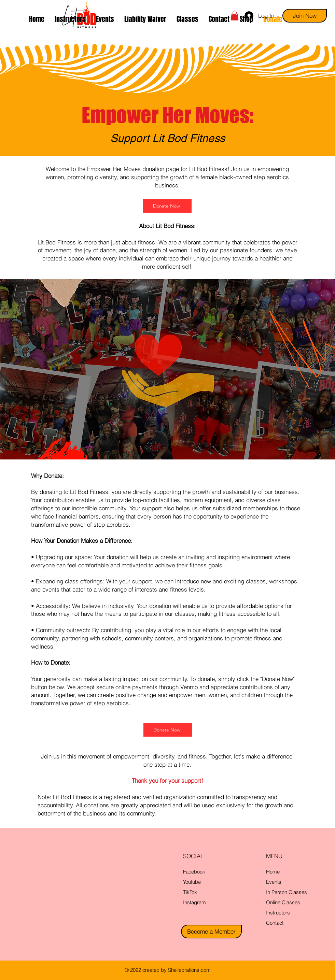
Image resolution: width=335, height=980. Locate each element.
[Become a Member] (211, 932)
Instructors (278, 913)
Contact (275, 923)
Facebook (194, 872)
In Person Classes (287, 892)
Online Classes (283, 902)
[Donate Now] (167, 206)
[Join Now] (305, 16)
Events (274, 882)
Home (273, 872)
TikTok (190, 892)
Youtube (192, 882)
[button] (187, 19)
